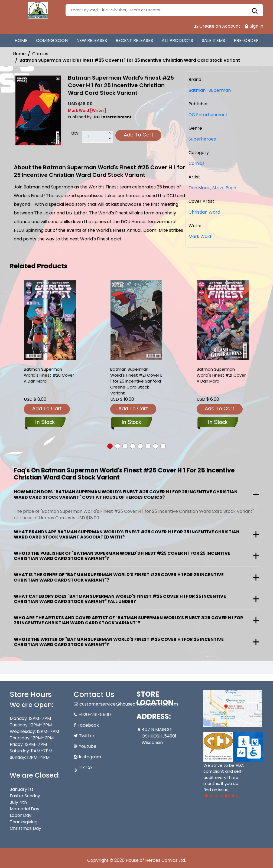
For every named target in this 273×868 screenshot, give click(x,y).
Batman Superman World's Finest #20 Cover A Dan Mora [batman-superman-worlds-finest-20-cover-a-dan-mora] (49, 375)
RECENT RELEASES (134, 40)
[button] (110, 446)
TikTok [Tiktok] (86, 767)
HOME (21, 40)
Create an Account (217, 26)
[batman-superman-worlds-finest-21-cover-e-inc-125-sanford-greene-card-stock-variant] (136, 320)
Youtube (88, 746)
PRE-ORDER (246, 40)
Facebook (88, 725)
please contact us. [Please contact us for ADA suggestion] (222, 796)
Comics (40, 54)
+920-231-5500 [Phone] (95, 715)
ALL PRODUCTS (177, 40)
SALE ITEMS (213, 40)
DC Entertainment (208, 115)
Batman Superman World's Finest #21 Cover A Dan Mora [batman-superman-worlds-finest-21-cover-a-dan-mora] (221, 375)
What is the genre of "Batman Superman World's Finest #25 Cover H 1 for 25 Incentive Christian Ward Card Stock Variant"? (119, 577)
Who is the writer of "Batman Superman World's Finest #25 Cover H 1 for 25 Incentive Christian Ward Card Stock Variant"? (119, 642)
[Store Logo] (37, 10)
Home (19, 54)
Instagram (90, 757)
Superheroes (202, 139)
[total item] (97, 137)
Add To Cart (139, 135)
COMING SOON (52, 40)
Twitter (87, 736)
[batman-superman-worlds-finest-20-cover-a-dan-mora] (50, 320)
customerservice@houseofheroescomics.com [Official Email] (129, 704)
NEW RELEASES (92, 40)
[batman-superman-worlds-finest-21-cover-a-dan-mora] (223, 320)
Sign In (254, 26)
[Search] (164, 10)
